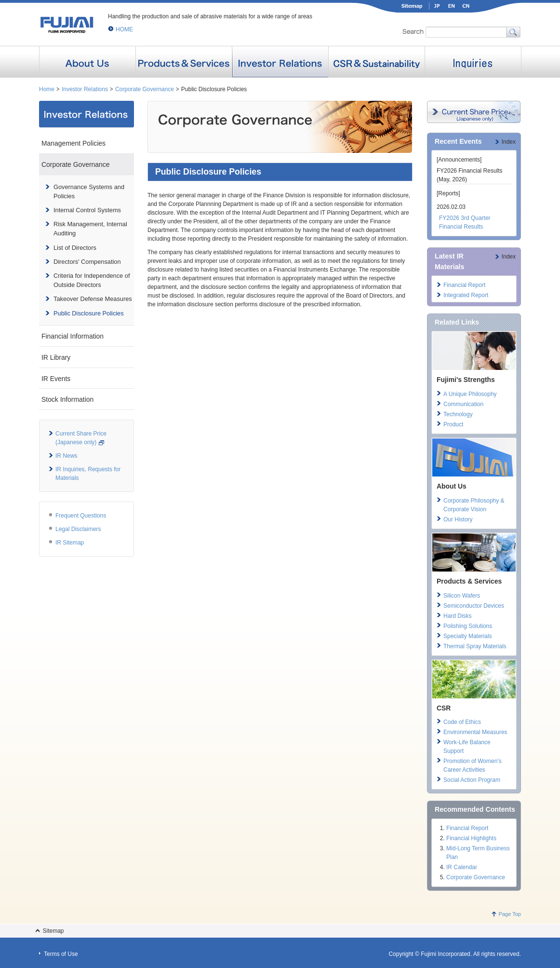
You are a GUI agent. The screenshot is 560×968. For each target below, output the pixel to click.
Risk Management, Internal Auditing (90, 229)
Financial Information (73, 336)
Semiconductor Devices (474, 606)
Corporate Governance (145, 89)
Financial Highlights (471, 838)
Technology (458, 414)
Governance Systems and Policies (89, 191)
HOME (124, 29)
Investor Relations (85, 89)
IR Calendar (462, 867)
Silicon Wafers (462, 596)
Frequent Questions (81, 516)
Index (509, 142)
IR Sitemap (70, 543)
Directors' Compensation (87, 262)
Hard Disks (458, 616)
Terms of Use (61, 954)
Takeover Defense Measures (93, 299)
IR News (66, 456)
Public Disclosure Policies (89, 313)
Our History (458, 519)
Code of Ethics (462, 722)
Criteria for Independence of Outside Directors (92, 280)
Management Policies (73, 143)
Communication (463, 404)
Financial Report (464, 285)
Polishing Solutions (468, 626)
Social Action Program (472, 780)
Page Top (510, 914)
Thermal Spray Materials (475, 646)
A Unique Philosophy (470, 394)
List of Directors (75, 248)
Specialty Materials (468, 636)
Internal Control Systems (87, 210)
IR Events (56, 379)
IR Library (56, 357)
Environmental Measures (475, 732)
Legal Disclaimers (78, 529)
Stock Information (67, 399)
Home (47, 89)
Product (453, 424)
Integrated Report (466, 295)
